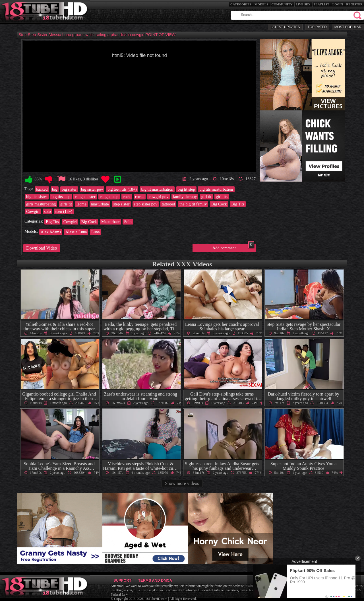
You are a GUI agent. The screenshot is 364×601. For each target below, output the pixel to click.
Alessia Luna (76, 232)
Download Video (42, 248)
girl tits (222, 197)
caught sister (85, 197)
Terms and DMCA (155, 580)
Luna (96, 232)
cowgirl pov (159, 197)
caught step (109, 197)
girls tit (66, 204)
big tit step (186, 189)
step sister (121, 204)
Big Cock (219, 204)
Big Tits (238, 204)
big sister (69, 189)
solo (47, 211)
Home (81, 204)
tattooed (168, 204)
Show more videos (182, 483)
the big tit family (193, 204)
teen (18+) (64, 211)
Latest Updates (285, 27)
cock (127, 197)
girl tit (206, 197)
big (55, 189)
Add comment (233, 247)
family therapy (185, 197)
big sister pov (92, 189)
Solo (128, 222)
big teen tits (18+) (122, 189)
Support (122, 580)
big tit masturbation (157, 189)
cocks (140, 197)
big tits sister (37, 197)
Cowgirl (33, 211)
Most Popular (348, 27)
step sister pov (146, 204)
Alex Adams (51, 232)
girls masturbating (41, 204)
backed (42, 189)
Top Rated (317, 27)
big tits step (61, 197)
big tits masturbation (216, 189)
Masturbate (110, 222)
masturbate (100, 204)
